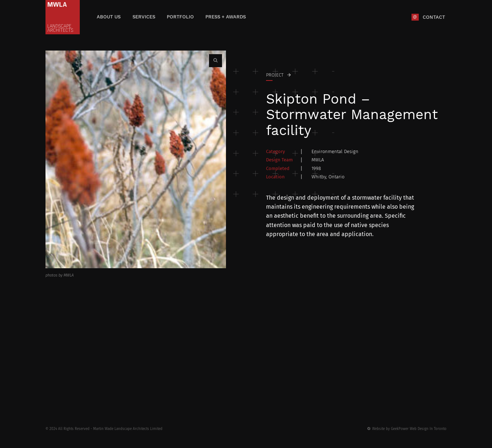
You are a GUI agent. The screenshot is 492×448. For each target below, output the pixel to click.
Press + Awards (226, 17)
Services (144, 17)
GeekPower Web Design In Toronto (419, 429)
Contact (434, 17)
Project (275, 75)
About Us (109, 17)
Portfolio (180, 17)
